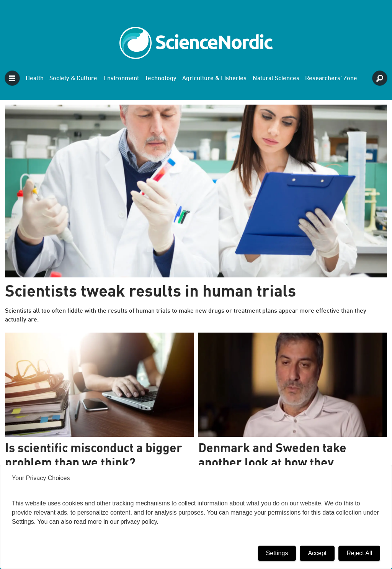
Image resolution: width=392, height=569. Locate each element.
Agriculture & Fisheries (214, 79)
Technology (161, 79)
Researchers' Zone (331, 79)
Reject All (359, 553)
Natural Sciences (276, 79)
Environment (121, 79)
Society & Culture (73, 79)
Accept (317, 553)
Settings (277, 553)
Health (35, 79)
